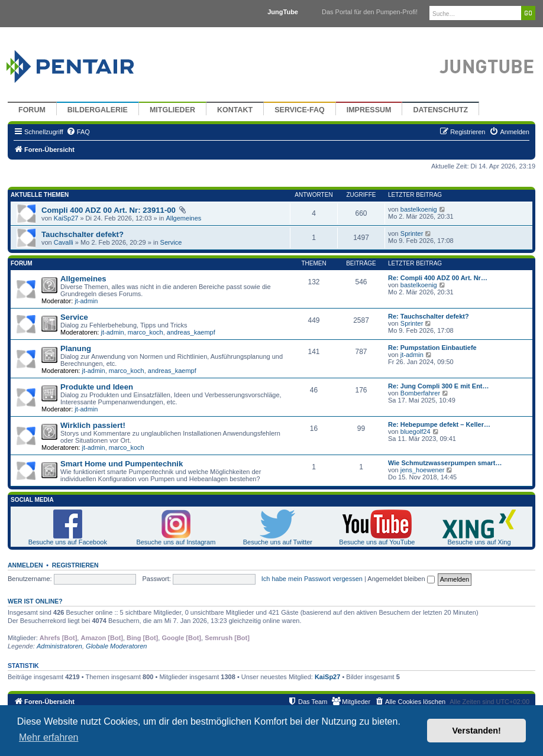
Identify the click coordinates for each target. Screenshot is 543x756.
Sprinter (412, 233)
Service (171, 242)
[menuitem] (78, 132)
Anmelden (25, 565)
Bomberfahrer (420, 393)
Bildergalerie (98, 110)
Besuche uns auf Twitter (278, 542)
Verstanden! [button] (477, 731)
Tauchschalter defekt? (83, 234)
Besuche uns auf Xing (479, 542)
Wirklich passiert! (93, 425)
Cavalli (64, 242)
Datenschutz (440, 110)
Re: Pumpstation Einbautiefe (432, 348)
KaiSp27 (66, 218)
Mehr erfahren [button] (49, 737)
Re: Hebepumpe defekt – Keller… (439, 424)
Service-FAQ (300, 110)
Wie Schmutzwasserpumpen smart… (445, 463)
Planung (76, 348)
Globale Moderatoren (116, 646)
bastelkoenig (419, 209)
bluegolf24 (416, 431)
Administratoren (59, 646)
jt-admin (86, 301)
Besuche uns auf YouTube (377, 542)
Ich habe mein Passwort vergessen (312, 579)
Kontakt (235, 110)
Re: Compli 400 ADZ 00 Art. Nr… (438, 278)
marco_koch (146, 332)
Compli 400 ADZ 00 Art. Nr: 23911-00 (109, 210)
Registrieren (75, 565)
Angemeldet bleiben (401, 579)
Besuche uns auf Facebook (68, 542)
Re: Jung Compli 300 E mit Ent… (439, 386)
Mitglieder (172, 110)
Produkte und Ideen (97, 387)
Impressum (369, 110)
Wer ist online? (35, 601)
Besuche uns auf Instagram (176, 542)
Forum (32, 110)
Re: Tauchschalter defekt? (429, 316)
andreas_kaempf (191, 332)
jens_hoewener (423, 470)
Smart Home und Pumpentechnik (122, 464)
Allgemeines (183, 218)
